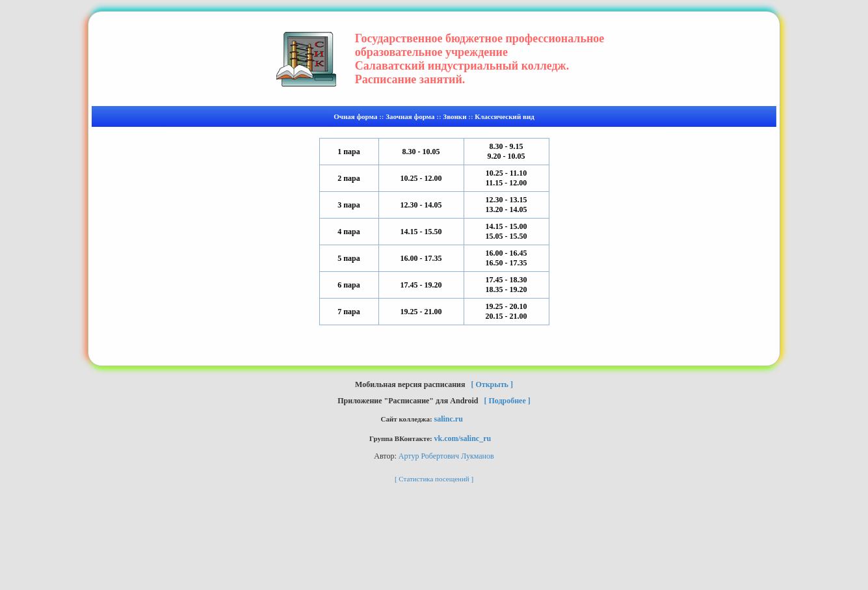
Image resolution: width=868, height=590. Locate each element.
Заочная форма (410, 116)
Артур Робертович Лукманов (446, 456)
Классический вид (504, 116)
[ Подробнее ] (507, 401)
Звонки (454, 116)
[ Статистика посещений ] (434, 479)
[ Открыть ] (492, 384)
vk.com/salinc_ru (463, 438)
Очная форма (355, 116)
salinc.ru (449, 419)
